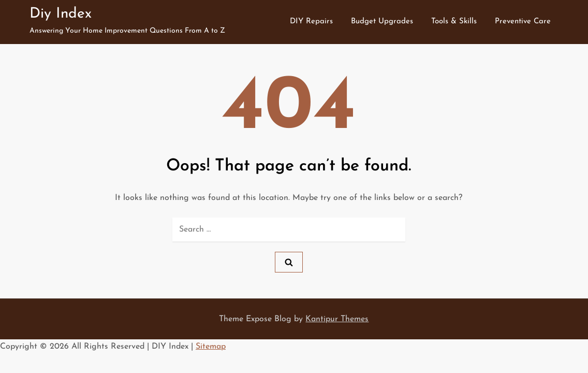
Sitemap (211, 347)
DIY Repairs (311, 21)
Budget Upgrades (382, 21)
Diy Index (61, 14)
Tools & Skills (454, 21)
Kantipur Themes (337, 319)
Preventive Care (523, 21)
